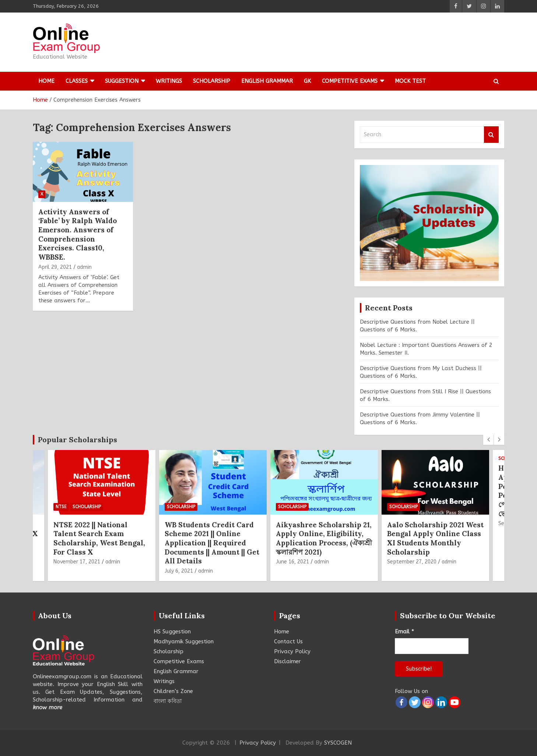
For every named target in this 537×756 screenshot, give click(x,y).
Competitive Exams (350, 81)
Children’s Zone (173, 691)
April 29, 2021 (55, 267)
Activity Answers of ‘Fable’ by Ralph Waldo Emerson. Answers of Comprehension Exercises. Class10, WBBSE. (78, 234)
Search (491, 135)
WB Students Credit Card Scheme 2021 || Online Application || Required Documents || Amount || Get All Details (212, 543)
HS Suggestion (172, 632)
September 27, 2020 (412, 562)
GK (307, 81)
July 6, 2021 (179, 571)
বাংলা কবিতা (168, 701)
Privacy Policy (292, 651)
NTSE (61, 507)
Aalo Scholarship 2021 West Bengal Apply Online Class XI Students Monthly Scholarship (435, 538)
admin (84, 267)
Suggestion (122, 81)
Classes (77, 81)
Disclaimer (287, 661)
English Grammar (267, 81)
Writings (169, 81)
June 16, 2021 (292, 562)
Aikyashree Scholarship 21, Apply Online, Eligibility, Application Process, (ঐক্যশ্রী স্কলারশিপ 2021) (324, 538)
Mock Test (410, 81)
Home (46, 81)
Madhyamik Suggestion (184, 641)
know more (48, 707)
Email (404, 632)
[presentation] (488, 440)
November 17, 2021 (77, 562)
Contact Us (288, 641)
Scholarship (212, 81)
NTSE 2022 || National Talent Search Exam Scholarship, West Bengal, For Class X (99, 538)
